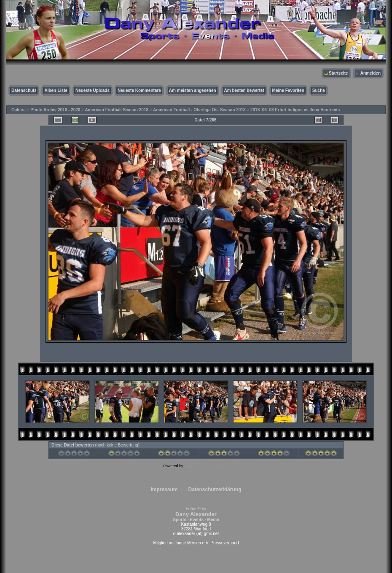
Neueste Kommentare (139, 90)
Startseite (338, 73)
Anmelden (371, 73)
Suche (319, 90)
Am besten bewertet (244, 90)
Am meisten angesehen (193, 90)
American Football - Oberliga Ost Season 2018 (199, 110)
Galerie (19, 110)
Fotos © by (196, 514)
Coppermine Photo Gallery (207, 466)
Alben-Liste (56, 90)
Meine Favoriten (288, 90)
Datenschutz (24, 90)
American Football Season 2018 (117, 110)
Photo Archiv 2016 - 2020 (55, 110)
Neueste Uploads (93, 90)
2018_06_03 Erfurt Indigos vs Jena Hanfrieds (295, 110)
